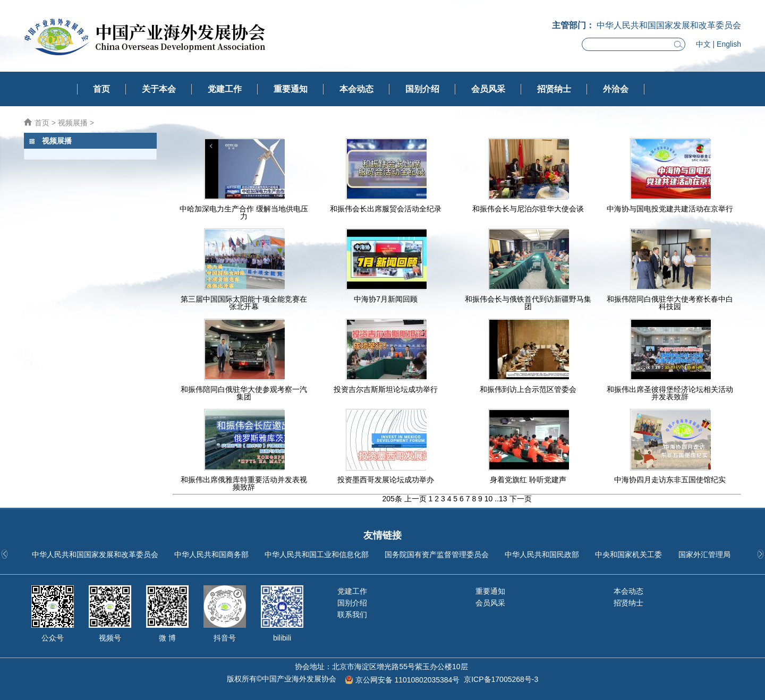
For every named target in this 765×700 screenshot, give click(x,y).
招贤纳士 (554, 89)
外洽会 (616, 89)
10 (489, 499)
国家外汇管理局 (704, 554)
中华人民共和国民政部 (542, 554)
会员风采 (488, 89)
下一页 (521, 499)
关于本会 (159, 89)
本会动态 (356, 89)
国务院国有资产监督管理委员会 (437, 554)
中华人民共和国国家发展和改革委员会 (95, 554)
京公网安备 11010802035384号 (408, 680)
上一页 (415, 499)
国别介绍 (422, 89)
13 (503, 499)
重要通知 (291, 89)
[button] (760, 554)
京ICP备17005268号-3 (501, 679)
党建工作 (225, 89)
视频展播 (73, 123)
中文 (703, 44)
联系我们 (352, 614)
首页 (101, 89)
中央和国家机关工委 (628, 554)
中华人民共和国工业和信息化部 (317, 554)
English (729, 44)
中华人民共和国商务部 (211, 554)
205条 (392, 499)
